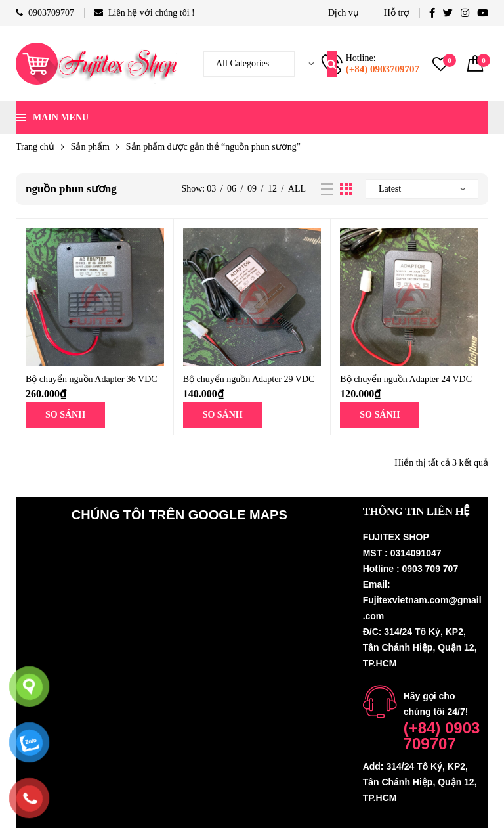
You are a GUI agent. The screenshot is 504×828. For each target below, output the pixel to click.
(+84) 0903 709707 (442, 736)
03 (211, 189)
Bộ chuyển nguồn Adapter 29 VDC (249, 379)
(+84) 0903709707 (383, 69)
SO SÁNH (65, 415)
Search (332, 64)
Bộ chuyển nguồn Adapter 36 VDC (92, 379)
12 (272, 189)
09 (252, 189)
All (297, 189)
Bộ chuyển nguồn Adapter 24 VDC (406, 379)
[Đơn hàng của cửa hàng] (422, 189)
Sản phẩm (90, 147)
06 (232, 189)
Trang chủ (35, 147)
